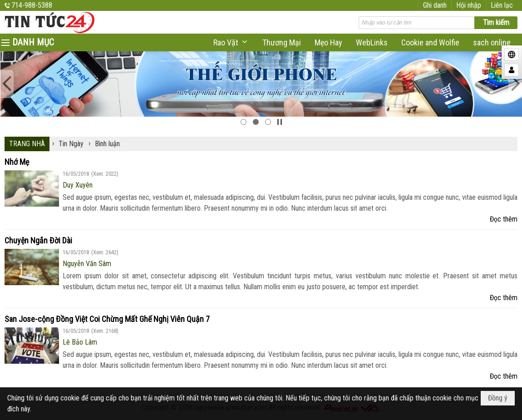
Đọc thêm (504, 219)
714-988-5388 (32, 5)
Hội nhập (469, 5)
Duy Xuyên (78, 185)
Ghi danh (435, 5)
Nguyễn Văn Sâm (87, 264)
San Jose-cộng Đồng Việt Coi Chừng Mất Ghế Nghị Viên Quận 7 (107, 319)
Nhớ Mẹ (17, 162)
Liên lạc (502, 5)
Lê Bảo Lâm (80, 342)
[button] (231, 42)
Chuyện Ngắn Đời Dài (38, 240)
